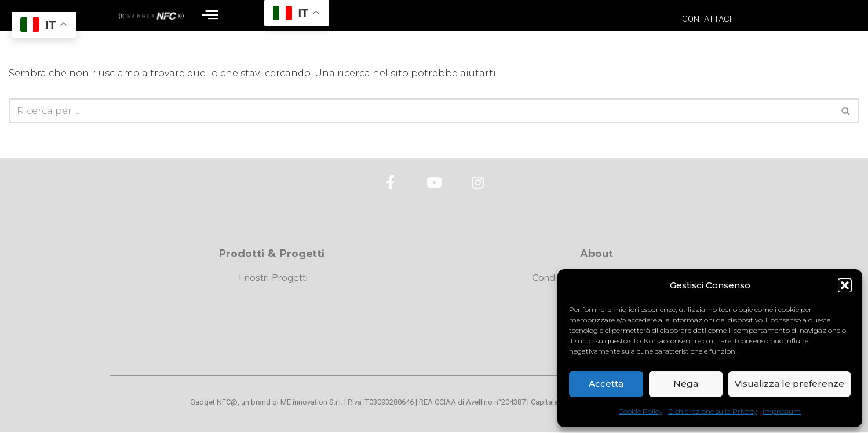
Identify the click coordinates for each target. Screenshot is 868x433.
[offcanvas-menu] (210, 15)
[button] (845, 285)
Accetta (606, 384)
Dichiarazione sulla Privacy (712, 411)
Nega (686, 384)
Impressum (782, 411)
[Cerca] (421, 111)
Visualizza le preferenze (789, 384)
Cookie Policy (641, 411)
